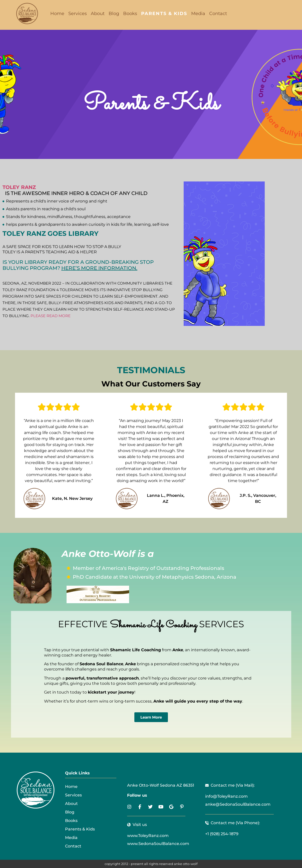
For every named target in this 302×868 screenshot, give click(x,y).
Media (198, 14)
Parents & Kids (164, 14)
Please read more (51, 316)
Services (78, 14)
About (98, 14)
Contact (218, 14)
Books (130, 14)
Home (57, 14)
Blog (114, 14)
